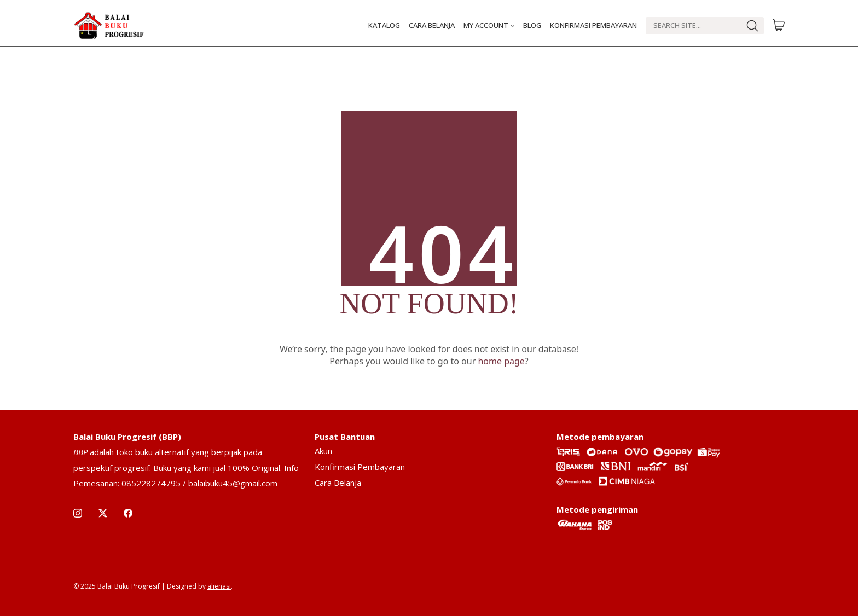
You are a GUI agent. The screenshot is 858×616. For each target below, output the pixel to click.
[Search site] (752, 26)
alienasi (219, 586)
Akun (323, 451)
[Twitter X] (103, 513)
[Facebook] (128, 513)
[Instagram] (78, 513)
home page (501, 361)
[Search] (693, 26)
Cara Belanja (338, 483)
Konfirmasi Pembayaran (360, 467)
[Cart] (779, 26)
